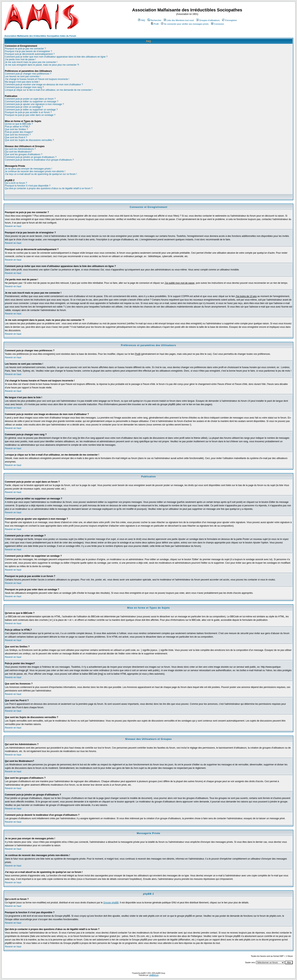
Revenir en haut (13, 226)
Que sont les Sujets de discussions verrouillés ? (29, 140)
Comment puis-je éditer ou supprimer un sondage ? (31, 110)
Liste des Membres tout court (179, 20)
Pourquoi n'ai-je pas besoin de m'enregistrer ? (28, 51)
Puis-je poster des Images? (19, 132)
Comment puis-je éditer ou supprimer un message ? (31, 102)
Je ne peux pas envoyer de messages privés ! (28, 169)
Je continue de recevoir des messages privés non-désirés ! (35, 171)
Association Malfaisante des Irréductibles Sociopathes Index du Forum (40, 36)
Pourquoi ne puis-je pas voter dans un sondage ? (30, 115)
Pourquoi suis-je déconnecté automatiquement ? (30, 54)
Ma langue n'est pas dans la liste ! (22, 82)
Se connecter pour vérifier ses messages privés (185, 24)
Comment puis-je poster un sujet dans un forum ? (30, 99)
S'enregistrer (229, 20)
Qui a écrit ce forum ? (16, 183)
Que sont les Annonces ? (18, 135)
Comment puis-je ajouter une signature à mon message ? (34, 104)
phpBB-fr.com (154, 975)
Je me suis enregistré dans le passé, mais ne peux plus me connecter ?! (42, 65)
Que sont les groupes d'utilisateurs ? (24, 154)
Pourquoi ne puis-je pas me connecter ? (25, 49)
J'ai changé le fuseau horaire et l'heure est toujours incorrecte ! (37, 79)
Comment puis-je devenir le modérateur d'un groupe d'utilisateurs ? (39, 160)
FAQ (142, 20)
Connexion (218, 24)
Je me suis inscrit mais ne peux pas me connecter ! (31, 62)
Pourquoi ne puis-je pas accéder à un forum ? (28, 112)
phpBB (143, 973)
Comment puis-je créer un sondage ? (24, 107)
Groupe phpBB (111, 903)
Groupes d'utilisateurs (208, 20)
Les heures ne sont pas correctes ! (23, 76)
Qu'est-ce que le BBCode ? (19, 124)
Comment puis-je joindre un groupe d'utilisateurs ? (31, 157)
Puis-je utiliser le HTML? (17, 127)
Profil (155, 24)
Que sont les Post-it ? (16, 137)
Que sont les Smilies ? (16, 129)
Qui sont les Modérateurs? (18, 152)
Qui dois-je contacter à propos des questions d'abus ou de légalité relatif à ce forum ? (49, 188)
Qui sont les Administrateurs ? (20, 149)
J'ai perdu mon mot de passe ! (20, 59)
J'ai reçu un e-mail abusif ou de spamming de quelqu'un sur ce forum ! (41, 174)
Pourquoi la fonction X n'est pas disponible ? (28, 186)
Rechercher (154, 20)
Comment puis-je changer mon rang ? (24, 87)
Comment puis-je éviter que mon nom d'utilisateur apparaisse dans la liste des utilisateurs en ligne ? (56, 57)
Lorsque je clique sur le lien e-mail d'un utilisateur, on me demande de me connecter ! (49, 90)
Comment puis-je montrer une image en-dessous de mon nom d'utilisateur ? (44, 85)
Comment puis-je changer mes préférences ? (28, 74)
